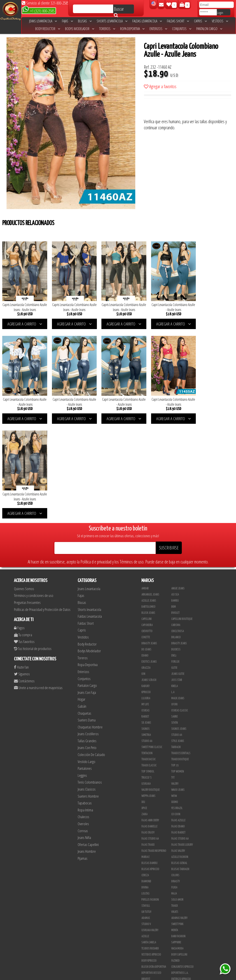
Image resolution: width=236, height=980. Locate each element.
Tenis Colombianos (90, 681)
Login (220, 13)
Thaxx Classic (149, 664)
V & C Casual (148, 909)
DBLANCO (176, 536)
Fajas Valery (178, 750)
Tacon (174, 927)
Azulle (145, 835)
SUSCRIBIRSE (169, 447)
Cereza (145, 774)
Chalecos (83, 716)
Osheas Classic (180, 610)
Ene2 (174, 555)
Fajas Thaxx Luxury (182, 744)
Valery (175, 683)
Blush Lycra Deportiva (154, 866)
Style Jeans (178, 640)
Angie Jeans (178, 488)
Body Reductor (48, 29)
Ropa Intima (85, 709)
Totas (145, 915)
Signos (145, 628)
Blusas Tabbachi (180, 768)
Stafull (146, 805)
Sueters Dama (87, 619)
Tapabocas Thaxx (180, 951)
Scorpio (146, 890)
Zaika (144, 713)
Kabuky (145, 585)
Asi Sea (175, 494)
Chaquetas (84, 612)
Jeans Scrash (149, 579)
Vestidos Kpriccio (151, 854)
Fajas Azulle (178, 719)
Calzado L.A (148, 921)
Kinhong (176, 896)
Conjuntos (182, 29)
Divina (145, 787)
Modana (146, 896)
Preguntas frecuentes (27, 501)
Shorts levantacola (112, 21)
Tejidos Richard (150, 848)
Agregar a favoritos (160, 86)
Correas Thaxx (179, 957)
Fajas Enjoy (148, 732)
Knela (174, 585)
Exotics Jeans (149, 561)
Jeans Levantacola (43, 21)
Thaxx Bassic (148, 658)
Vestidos (220, 21)
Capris (200, 21)
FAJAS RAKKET (178, 732)
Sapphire (176, 841)
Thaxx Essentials (181, 652)
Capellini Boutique (182, 518)
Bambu (175, 500)
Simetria (146, 634)
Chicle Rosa (178, 530)
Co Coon (176, 713)
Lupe (174, 902)
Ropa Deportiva (132, 29)
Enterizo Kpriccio (181, 878)
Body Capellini (179, 854)
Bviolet (175, 512)
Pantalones (85, 668)
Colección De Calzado (91, 654)
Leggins (82, 674)
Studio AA (147, 640)
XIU (143, 701)
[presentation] (178, 110)
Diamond (146, 780)
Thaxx (174, 805)
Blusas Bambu (149, 762)
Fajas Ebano (178, 726)
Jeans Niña (84, 737)
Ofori (174, 603)
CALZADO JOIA (178, 915)
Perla (174, 945)
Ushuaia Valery (150, 829)
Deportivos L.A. (180, 872)
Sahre (174, 616)
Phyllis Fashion (150, 799)
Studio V (146, 823)
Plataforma (148, 927)
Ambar (145, 488)
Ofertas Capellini (88, 743)
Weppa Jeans (148, 695)
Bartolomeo (148, 506)
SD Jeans (146, 622)
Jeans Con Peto (87, 647)
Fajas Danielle (149, 726)
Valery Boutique (151, 689)
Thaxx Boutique (180, 658)
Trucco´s (146, 677)
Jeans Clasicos (87, 688)
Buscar (119, 10)
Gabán (82, 605)
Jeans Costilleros (88, 633)
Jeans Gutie (178, 573)
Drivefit (146, 878)
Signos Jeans (179, 628)
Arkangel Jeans (150, 494)
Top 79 (175, 664)
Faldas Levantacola (147, 21)
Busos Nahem (179, 909)
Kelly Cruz (147, 939)
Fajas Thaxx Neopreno (154, 750)
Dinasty (175, 780)
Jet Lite (175, 884)
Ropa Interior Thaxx (153, 957)
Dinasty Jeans (149, 542)
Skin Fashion (148, 884)
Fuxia (174, 787)
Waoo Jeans (178, 689)
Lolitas (145, 793)
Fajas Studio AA (150, 738)
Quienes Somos (24, 488)
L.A (173, 591)
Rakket (145, 616)
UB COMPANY (148, 964)
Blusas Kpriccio (150, 768)
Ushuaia (146, 683)
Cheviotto (147, 530)
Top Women (178, 671)
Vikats (175, 811)
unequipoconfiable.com (149, 975)
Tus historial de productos (33, 548)
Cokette (146, 536)
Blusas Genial (179, 762)
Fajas (67, 21)
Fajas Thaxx (148, 744)
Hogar (82, 598)
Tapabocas (85, 702)
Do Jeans (146, 549)
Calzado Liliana (180, 921)
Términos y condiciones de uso (34, 495)
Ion (143, 573)
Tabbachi (176, 646)
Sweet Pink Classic (152, 646)
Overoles (83, 723)
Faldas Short (178, 21)
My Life (145, 603)
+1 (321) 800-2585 (39, 11)
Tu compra (23, 534)
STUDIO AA (177, 634)
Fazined (175, 860)
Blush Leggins (150, 933)
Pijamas (83, 757)
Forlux (175, 561)
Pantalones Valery (182, 939)
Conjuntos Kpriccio (182, 866)
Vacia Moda (177, 848)
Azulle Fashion (180, 756)
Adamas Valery (179, 817)
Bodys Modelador (80, 29)
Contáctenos (24, 580)
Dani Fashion (178, 835)
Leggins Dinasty (150, 945)
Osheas (145, 610)
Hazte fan (21, 566)
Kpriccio (146, 591)
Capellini (146, 518)
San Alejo (147, 951)
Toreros (107, 29)
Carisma (176, 524)
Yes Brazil (177, 707)
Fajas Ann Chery (150, 719)
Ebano (145, 555)
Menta (175, 829)
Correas (83, 730)
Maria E (145, 756)
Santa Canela (149, 841)
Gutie (174, 567)
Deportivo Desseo (151, 872)
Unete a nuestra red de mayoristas (38, 587)
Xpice (144, 707)
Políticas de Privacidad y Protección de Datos (42, 508)
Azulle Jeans (149, 500)
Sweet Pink (177, 823)
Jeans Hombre (87, 750)
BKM (173, 506)
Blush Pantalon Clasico (185, 933)
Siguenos (22, 573)
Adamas (146, 817)
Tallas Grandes (87, 640)
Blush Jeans (148, 512)
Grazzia (146, 567)
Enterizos (158, 29)
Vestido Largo (86, 661)
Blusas (85, 21)
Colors (175, 774)
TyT (173, 677)
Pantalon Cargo (209, 29)
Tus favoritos (24, 541)
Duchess (176, 549)
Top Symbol (148, 671)
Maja (174, 793)
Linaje (145, 902)
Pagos (19, 527)
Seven (174, 622)
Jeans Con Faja (87, 591)
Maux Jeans (178, 597)
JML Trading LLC (180, 890)
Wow (174, 695)
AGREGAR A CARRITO (24, 321)
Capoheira (147, 524)
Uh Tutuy (146, 811)
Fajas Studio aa (180, 738)
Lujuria (146, 597)
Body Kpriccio (149, 860)
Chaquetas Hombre (90, 626)
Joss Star (177, 579)
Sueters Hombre (88, 695)
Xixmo (175, 701)
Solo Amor (177, 799)
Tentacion (147, 652)
